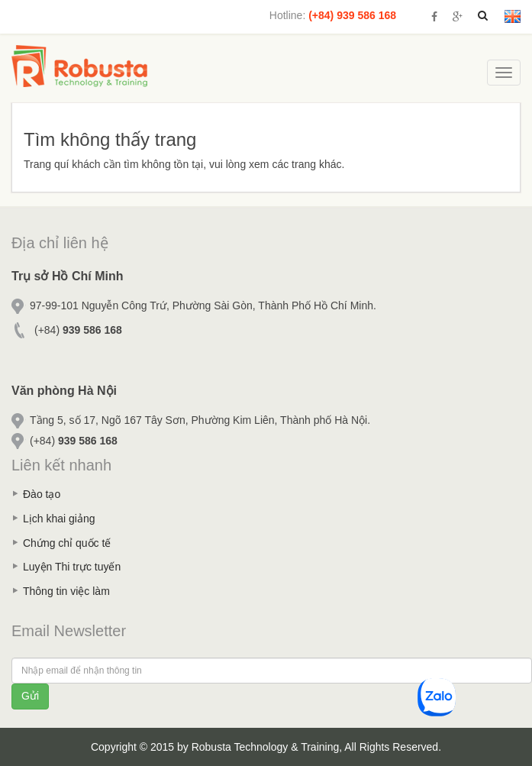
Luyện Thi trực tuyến (72, 567)
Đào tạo (42, 494)
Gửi (30, 696)
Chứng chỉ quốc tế (67, 543)
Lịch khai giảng (59, 519)
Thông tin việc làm (66, 591)
